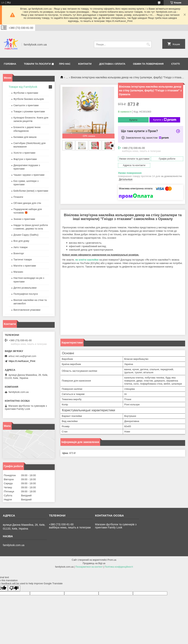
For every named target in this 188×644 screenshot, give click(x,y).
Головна (10, 64)
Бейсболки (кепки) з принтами (31, 191)
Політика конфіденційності (119, 567)
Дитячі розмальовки (25, 288)
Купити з (165, 120)
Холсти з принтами (24, 153)
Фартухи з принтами (25, 159)
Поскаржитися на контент (89, 567)
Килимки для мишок (25, 137)
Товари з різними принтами (29, 111)
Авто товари (20, 247)
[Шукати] (148, 44)
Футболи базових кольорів (29, 99)
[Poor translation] (14, 588)
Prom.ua (112, 560)
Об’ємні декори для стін (27, 203)
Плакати (18, 197)
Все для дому (21, 241)
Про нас (65, 64)
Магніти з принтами (25, 266)
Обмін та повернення (148, 64)
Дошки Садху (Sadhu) (26, 235)
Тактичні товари (23, 260)
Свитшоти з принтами (26, 105)
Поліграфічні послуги (26, 294)
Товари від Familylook (23, 87)
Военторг (19, 253)
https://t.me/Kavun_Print (22, 361)
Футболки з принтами (26, 93)
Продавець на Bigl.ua (94, 563)
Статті (176, 64)
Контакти (85, 64)
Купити (133, 120)
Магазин (18, 272)
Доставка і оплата (112, 64)
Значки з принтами (24, 219)
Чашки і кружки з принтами (29, 175)
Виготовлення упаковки (27, 310)
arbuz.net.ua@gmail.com (22, 356)
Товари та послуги (37, 64)
